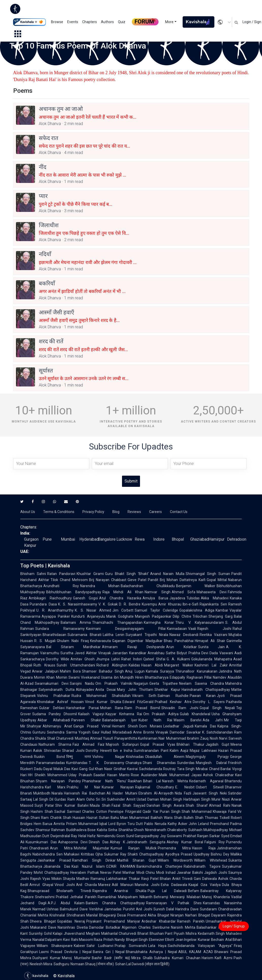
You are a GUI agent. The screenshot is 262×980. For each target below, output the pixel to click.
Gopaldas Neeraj (71, 921)
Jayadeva (177, 598)
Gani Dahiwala (205, 879)
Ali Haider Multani (122, 793)
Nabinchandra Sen (48, 854)
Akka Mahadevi (215, 598)
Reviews (134, 512)
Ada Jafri (213, 720)
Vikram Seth (144, 696)
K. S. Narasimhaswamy (78, 604)
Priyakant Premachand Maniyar (113, 921)
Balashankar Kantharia (215, 927)
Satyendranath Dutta (57, 690)
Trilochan (200, 616)
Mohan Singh (171, 799)
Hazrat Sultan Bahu (103, 818)
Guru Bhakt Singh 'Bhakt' (127, 574)
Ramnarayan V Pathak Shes (174, 903)
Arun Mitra (61, 848)
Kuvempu (149, 604)
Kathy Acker (178, 824)
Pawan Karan (203, 696)
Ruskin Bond (49, 757)
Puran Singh (170, 812)
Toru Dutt (135, 824)
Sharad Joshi (73, 751)
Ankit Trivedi (182, 879)
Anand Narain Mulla (167, 574)
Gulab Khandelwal (195, 714)
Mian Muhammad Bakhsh (141, 818)
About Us (28, 512)
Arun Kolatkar (181, 647)
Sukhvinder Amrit (121, 799)
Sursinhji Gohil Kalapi (46, 934)
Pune (47, 539)
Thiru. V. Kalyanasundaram (200, 623)
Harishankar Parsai (82, 708)
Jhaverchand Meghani (82, 934)
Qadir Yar (151, 812)
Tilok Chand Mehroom (69, 580)
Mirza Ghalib (142, 958)
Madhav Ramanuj (91, 879)
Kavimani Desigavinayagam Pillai (126, 629)
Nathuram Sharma (55, 744)
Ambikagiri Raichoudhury (50, 598)
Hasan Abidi (152, 665)
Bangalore (107, 539)
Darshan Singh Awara (166, 805)
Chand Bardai (220, 769)
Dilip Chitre (182, 616)
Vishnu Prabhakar (54, 696)
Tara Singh (186, 769)
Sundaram (208, 909)
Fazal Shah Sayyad (128, 805)
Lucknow (124, 539)
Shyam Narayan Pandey (58, 781)
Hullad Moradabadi (116, 732)
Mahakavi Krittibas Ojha (83, 854)
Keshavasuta (100, 641)
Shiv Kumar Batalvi (72, 805)
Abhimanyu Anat (57, 726)
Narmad (39, 909)
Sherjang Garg (221, 616)
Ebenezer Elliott (161, 940)
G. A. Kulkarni (178, 659)
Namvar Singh (158, 592)
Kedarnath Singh (211, 934)
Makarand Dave (43, 927)
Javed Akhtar (86, 653)
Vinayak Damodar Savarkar (178, 732)
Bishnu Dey (220, 854)
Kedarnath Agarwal (206, 781)
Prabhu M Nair (84, 787)
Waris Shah (173, 818)
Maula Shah (100, 805)
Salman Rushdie (173, 696)
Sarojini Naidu (82, 683)
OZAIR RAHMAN (121, 866)
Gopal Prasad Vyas (158, 744)
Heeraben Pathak (85, 873)
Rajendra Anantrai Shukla (119, 891)
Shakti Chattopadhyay (146, 854)
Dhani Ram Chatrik (46, 818)
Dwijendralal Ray (64, 836)
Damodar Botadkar (105, 927)
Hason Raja (204, 848)
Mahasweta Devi (212, 592)
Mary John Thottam (135, 690)
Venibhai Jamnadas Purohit (112, 909)
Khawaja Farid (224, 812)
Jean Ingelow (186, 940)
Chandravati (39, 848)
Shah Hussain (74, 818)
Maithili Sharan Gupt (137, 860)
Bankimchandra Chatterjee (160, 866)
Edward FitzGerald (138, 702)
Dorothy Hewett (99, 751)
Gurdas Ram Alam (70, 799)
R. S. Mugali (45, 641)
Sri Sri (101, 799)
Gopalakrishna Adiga (197, 610)
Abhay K (117, 842)
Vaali (192, 629)
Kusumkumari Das (41, 842)
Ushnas (53, 909)
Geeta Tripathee (164, 683)
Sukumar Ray (115, 854)
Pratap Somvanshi (131, 946)
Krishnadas (135, 757)
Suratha (67, 653)
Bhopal (178, 539)
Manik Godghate (120, 616)
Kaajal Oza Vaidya (205, 885)
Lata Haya (157, 946)
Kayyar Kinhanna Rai (124, 714)
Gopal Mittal (217, 580)
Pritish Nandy (114, 940)
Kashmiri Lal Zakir (211, 665)
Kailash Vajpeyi (91, 714)
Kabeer (80, 946)
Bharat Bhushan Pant (155, 934)
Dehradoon (237, 539)
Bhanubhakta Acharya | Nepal (151, 952)
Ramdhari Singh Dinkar (94, 860)
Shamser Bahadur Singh (103, 671)
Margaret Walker (179, 665)
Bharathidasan (54, 635)
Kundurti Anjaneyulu (88, 616)
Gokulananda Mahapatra (212, 659)
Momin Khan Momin (51, 677)
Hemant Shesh (125, 726)
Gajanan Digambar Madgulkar (137, 641)
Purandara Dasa (43, 604)
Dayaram (219, 915)
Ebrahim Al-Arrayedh (156, 793)
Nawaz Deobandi (184, 635)
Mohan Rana (112, 708)
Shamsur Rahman (50, 830)
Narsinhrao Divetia (73, 927)
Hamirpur (216, 539)
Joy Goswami (171, 836)
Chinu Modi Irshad (161, 873)
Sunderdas (186, 763)
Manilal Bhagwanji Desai (106, 915)
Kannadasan (177, 629)
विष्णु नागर (79, 757)
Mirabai (202, 769)
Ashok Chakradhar (218, 775)
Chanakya (134, 763)
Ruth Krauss (44, 665)
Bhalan (165, 879)
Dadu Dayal (43, 769)
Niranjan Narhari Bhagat (190, 915)
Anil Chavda (86, 885)
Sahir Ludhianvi (100, 946)
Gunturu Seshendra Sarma (55, 732)
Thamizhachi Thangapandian (117, 623)
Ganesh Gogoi (86, 598)
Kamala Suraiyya (160, 671)
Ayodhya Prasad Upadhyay (187, 854)
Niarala (57, 793)
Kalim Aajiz (179, 751)
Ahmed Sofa (184, 592)
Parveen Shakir (86, 720)
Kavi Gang (80, 769)
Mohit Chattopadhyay (51, 873)
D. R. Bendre (130, 604)
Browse (57, 22)
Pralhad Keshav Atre (173, 702)
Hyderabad (89, 539)
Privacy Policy (93, 512)
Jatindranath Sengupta (146, 842)
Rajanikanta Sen (213, 604)
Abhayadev (85, 690)
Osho (90, 799)
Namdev (220, 677)
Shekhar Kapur (167, 690)
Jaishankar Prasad (54, 860)
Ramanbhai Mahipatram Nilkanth (125, 897)
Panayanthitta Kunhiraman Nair (140, 738)
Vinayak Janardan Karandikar (122, 653)
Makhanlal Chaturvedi (119, 934)
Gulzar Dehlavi (52, 708)
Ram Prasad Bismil (142, 708)
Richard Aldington (112, 665)
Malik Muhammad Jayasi (180, 775)
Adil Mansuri (123, 885)
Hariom (207, 958)
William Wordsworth (175, 860)
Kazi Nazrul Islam (88, 866)
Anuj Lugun (135, 671)
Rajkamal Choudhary (155, 787)
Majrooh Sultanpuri (122, 744)
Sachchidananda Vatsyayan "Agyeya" (200, 946)
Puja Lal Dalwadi (167, 891)
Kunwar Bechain (211, 940)
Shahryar (34, 726)
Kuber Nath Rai (155, 720)
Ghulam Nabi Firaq (73, 641)
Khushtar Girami (90, 574)
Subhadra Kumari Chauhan (177, 958)
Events (73, 22)
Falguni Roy (215, 842)
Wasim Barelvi (187, 720)
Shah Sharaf (197, 805)
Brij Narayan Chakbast (108, 580)
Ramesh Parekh (191, 921)
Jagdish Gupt (218, 744)
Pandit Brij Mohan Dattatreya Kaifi (177, 580)
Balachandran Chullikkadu (148, 586)
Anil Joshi (144, 909)
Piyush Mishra (185, 934)
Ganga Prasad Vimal (92, 726)
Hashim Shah (42, 812)
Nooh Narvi (219, 738)
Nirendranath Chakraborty (166, 830)
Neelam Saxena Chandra (202, 683)
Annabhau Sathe (162, 653)
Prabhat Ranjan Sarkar (202, 836)
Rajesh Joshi (214, 629)
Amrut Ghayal (41, 885)
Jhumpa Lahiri (108, 659)
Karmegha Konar (159, 623)
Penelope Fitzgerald (125, 812)
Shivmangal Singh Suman (208, 574)
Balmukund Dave (74, 909)
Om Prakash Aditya (161, 714)
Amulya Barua (155, 598)
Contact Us (179, 512)
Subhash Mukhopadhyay (208, 830)
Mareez (104, 885)
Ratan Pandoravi (61, 574)
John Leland (199, 824)
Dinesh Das (99, 842)
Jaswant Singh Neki (210, 793)
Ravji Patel (150, 879)
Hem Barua (43, 824)
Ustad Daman (148, 799)
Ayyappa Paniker (56, 616)
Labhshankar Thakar (123, 879)
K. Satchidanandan (217, 732)
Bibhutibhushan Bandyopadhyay (74, 592)
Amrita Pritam (65, 824)
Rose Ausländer (144, 775)
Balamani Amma (76, 623)
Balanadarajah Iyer (120, 720)
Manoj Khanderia (216, 897)
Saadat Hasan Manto (111, 775)
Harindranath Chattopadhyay (206, 690)
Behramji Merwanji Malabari (177, 897)
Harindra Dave (187, 909)
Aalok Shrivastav (47, 751)
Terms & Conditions (59, 512)
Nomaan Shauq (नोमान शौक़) (92, 964)
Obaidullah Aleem (165, 757)
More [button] (169, 22)
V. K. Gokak (108, 604)
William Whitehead (211, 860)
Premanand (137, 915)
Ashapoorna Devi (73, 842)
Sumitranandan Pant (151, 751)
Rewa (140, 539)
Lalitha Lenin (114, 635)
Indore (159, 539)
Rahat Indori (132, 659)
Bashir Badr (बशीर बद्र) (111, 958)
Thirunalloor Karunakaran (196, 671)
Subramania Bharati (84, 635)
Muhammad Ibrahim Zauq (187, 738)
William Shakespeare (55, 946)
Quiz (122, 22)
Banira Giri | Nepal (109, 952)
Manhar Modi (133, 873)
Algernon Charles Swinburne (146, 927)
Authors (107, 22)
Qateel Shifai (154, 659)
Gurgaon (31, 539)
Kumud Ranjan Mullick (134, 848)
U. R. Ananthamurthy (55, 610)
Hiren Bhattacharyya (152, 677)
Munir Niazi (221, 799)
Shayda (69, 879)
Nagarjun (141, 683)
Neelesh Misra (41, 964)
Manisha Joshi (147, 885)
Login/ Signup (234, 926)
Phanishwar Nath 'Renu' (104, 781)
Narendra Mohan (100, 586)
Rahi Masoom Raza (87, 940)
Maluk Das (62, 769)
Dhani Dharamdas (159, 763)
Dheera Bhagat (43, 921)
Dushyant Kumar (47, 958)
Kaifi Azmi (223, 958)
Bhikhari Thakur (190, 744)
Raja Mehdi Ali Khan (123, 592)
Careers (155, 512)
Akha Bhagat (158, 915)
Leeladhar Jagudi (178, 726)
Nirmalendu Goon (111, 836)
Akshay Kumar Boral (185, 842)
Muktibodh (42, 793)
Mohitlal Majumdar (92, 848)
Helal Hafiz (87, 836)
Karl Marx (55, 787)
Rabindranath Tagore (202, 866)
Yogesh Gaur (89, 732)
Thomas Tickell (217, 818)
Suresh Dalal (164, 909)
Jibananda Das (57, 866)
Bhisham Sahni (33, 574)
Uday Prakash (80, 775)
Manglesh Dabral (211, 763)
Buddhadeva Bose (81, 830)
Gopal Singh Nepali (217, 708)
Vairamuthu (50, 653)
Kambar (222, 610)
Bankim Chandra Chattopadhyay (115, 903)
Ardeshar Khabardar (159, 921)
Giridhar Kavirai (126, 769)
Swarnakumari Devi (52, 683)
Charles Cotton (95, 812)
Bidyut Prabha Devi (193, 653)
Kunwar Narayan (118, 787)
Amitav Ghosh (82, 659)
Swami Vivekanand (84, 677)
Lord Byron (117, 824)
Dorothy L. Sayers (209, 702)
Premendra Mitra (174, 848)
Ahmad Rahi (220, 805)
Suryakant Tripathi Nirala (147, 635)
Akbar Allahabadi (54, 720)
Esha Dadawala (174, 885)
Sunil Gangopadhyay (143, 836)
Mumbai (68, 539)
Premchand (219, 824)
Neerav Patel (111, 873)
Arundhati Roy (61, 586)
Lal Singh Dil (43, 799)
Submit (131, 481)
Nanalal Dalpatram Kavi (51, 940)
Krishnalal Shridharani (67, 915)
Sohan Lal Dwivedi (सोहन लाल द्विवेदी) (142, 964)
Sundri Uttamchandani (76, 665)
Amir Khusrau (170, 604)
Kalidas (134, 665)
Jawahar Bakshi (190, 873)
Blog (116, 512)
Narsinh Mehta (183, 927)
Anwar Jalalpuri (45, 671)
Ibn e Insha (123, 751)
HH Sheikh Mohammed (48, 775)
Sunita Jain (212, 647)
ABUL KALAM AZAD (196, 952)
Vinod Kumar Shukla (103, 702)
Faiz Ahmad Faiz (89, 744)
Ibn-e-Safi (190, 604)
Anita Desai (106, 690)
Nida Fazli (183, 793)
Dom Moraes (151, 726)
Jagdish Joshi (216, 873)
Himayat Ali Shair (210, 641)
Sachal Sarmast (68, 812)
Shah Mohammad (197, 812)
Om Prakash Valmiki (114, 683)
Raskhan (135, 781)
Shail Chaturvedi (60, 738)
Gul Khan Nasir (100, 769)
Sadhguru (61, 964)
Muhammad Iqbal (93, 824)
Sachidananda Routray (157, 769)
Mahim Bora (70, 671)
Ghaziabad (199, 539)
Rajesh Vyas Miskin (46, 879)
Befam (194, 891)
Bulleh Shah (193, 818)
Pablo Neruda (155, 824)
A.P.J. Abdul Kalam (66, 903)
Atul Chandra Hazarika (120, 598)
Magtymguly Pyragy (207, 757)
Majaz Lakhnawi (203, 751)
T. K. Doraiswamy (107, 763)
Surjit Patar (44, 805)
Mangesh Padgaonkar (153, 616)
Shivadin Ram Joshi (180, 708)
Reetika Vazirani (214, 635)
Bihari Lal (152, 781)
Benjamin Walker (196, 586)
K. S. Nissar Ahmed (93, 610)
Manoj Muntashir (76, 958)
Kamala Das (205, 726)
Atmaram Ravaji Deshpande (133, 647)
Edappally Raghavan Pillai (191, 677)
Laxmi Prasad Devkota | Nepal (65, 952)
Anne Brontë (144, 732)
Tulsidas (193, 598)
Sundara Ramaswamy (60, 629)
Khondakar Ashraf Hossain (60, 702)
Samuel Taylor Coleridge (156, 610)
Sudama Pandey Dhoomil (55, 714)
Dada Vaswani (221, 653)
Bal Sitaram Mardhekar (73, 647)
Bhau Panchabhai (179, 641)
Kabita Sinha (107, 830)
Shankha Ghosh (131, 830)
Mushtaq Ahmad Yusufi (94, 738)
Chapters (90, 22)
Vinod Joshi (65, 885)
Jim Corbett (123, 610)
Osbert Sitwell (210, 787)
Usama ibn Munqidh (117, 677)
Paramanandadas (50, 763)
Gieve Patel (137, 580)
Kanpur (30, 545)
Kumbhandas (77, 763)
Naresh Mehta (175, 781)
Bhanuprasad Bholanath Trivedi (59, 891)
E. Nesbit (185, 787)
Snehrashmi (45, 897)
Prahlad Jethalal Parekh (76, 897)
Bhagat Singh (137, 940)
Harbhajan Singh (197, 799)
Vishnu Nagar (109, 757)
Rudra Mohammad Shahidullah (101, 696)
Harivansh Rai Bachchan (85, 793)
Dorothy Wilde (58, 659)
